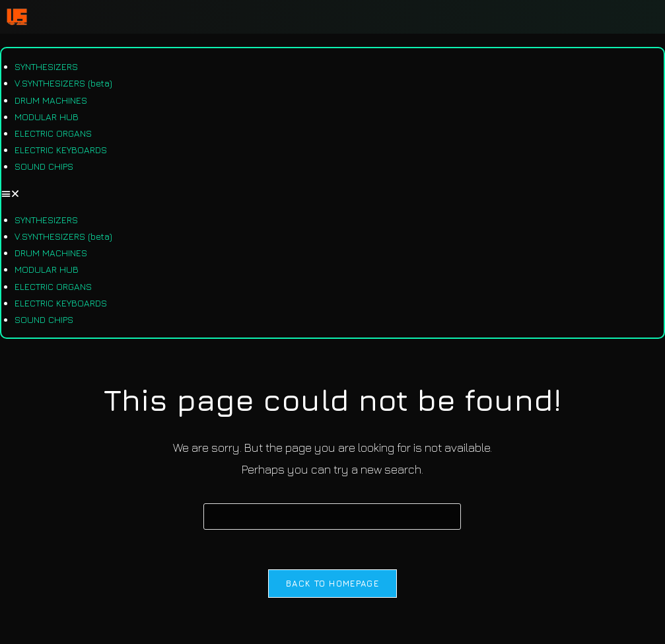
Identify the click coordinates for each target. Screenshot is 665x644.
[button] (332, 193)
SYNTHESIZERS (46, 66)
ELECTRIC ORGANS (53, 133)
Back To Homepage (332, 583)
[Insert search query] (332, 517)
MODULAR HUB (47, 117)
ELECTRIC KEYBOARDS (61, 150)
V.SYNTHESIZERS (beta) (63, 83)
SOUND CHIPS (44, 166)
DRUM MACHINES (51, 100)
